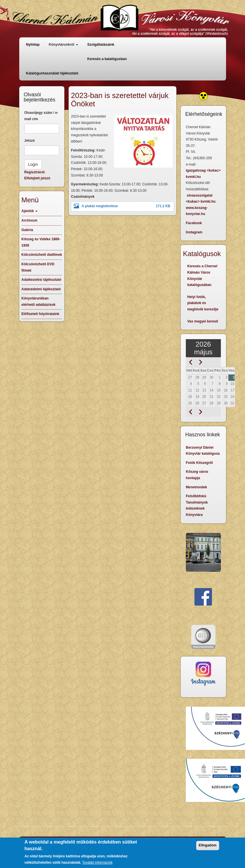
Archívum (29, 220)
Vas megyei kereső (203, 321)
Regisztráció (35, 172)
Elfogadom (208, 845)
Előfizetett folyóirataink (40, 314)
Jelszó (30, 141)
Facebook (194, 223)
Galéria (27, 230)
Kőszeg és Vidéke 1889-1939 (41, 242)
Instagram (194, 232)
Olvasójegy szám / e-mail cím (41, 116)
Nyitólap (33, 45)
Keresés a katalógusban (107, 59)
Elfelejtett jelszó (37, 178)
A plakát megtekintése (100, 206)
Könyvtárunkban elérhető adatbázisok (39, 302)
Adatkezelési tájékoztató (42, 280)
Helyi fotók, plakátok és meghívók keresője (203, 303)
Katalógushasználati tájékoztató (52, 73)
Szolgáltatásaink (101, 45)
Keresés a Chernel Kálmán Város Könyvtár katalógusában (202, 275)
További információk (97, 863)
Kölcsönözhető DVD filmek (38, 267)
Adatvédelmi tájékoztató (41, 289)
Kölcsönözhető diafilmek (42, 255)
